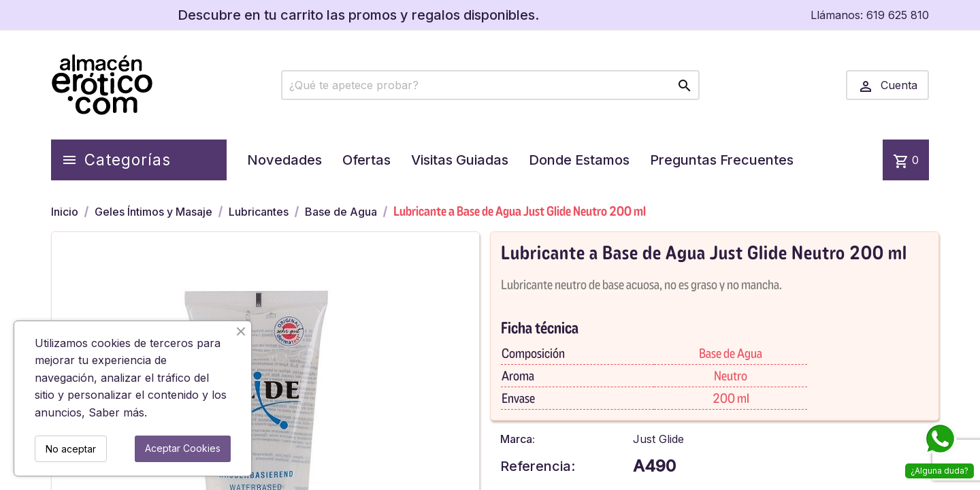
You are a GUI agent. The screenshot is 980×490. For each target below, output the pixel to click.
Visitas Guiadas (460, 160)
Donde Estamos (579, 160)
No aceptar (71, 449)
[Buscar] (490, 85)
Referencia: (538, 466)
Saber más (116, 412)
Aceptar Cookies (183, 448)
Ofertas (366, 160)
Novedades (284, 160)
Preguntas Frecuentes (722, 160)
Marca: (518, 439)
